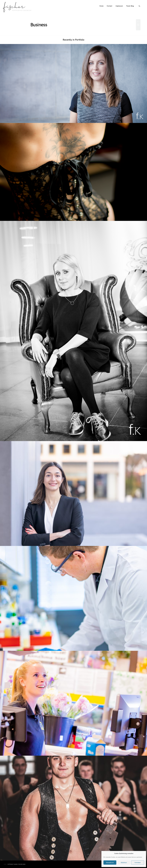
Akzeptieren (110, 863)
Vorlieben (138, 863)
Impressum (119, 6)
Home (101, 6)
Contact (109, 6)
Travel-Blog (130, 6)
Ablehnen (124, 863)
